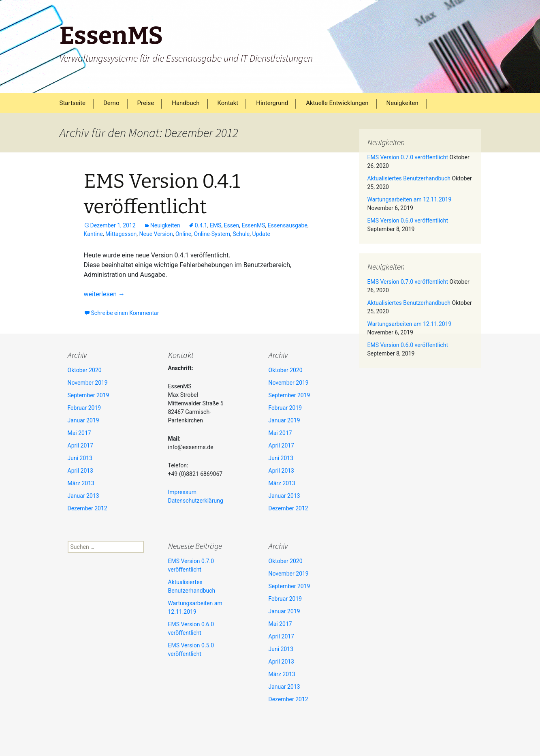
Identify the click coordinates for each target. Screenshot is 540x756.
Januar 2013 (83, 496)
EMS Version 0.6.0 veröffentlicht (408, 221)
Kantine (93, 234)
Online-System (212, 234)
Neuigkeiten (402, 103)
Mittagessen (121, 234)
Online (183, 234)
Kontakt (228, 103)
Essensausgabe (288, 225)
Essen (232, 225)
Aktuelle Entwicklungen (337, 103)
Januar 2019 (83, 420)
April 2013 (81, 471)
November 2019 (88, 383)
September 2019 (89, 395)
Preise (146, 103)
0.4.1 (201, 225)
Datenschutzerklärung (196, 501)
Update (261, 234)
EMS (216, 225)
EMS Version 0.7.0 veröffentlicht (408, 157)
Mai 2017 (79, 433)
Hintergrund (272, 103)
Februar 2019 (84, 408)
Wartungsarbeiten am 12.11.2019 (410, 199)
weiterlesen (104, 294)
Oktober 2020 (85, 370)
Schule (241, 234)
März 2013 (81, 483)
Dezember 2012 (88, 508)
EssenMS (253, 225)
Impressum (182, 492)
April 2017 (81, 445)
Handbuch (186, 103)
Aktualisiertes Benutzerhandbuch (409, 178)
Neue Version (156, 234)
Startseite (73, 103)
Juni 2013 (80, 458)
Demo (111, 103)
